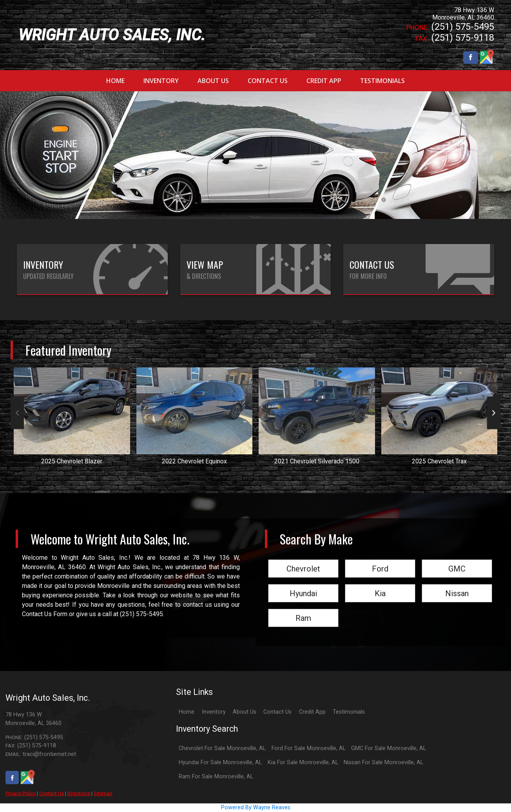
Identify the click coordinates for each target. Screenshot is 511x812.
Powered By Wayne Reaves (256, 807)
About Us (245, 712)
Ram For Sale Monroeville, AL (216, 777)
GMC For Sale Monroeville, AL (389, 748)
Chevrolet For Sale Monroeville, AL (222, 748)
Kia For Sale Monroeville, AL (303, 762)
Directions (79, 793)
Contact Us (52, 793)
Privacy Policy (21, 793)
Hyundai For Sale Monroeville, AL (220, 762)
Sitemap (103, 793)
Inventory (214, 712)
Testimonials (349, 712)
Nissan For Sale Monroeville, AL (383, 762)
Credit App (312, 712)
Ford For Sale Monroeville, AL (309, 748)
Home (187, 712)
